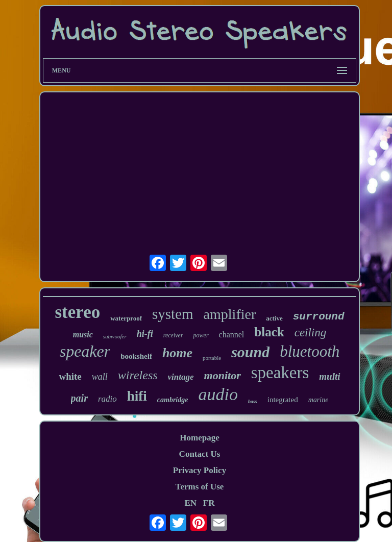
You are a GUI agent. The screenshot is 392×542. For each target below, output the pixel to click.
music (83, 335)
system (173, 314)
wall (100, 377)
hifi (137, 396)
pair (79, 398)
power (201, 335)
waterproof (126, 318)
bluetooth (310, 351)
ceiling (311, 332)
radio (107, 399)
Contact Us (200, 454)
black (269, 332)
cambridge (173, 400)
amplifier (230, 314)
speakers (280, 373)
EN (190, 503)
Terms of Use (200, 487)
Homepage (199, 438)
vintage (181, 377)
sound (250, 352)
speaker (85, 351)
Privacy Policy (200, 470)
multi (329, 376)
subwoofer (115, 336)
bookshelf (136, 356)
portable (212, 358)
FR (209, 503)
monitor (223, 375)
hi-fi (145, 334)
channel (232, 335)
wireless (138, 375)
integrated (283, 400)
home (177, 353)
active (274, 318)
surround (319, 317)
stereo (77, 312)
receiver (173, 335)
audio (218, 394)
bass (253, 401)
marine (318, 400)
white (70, 376)
